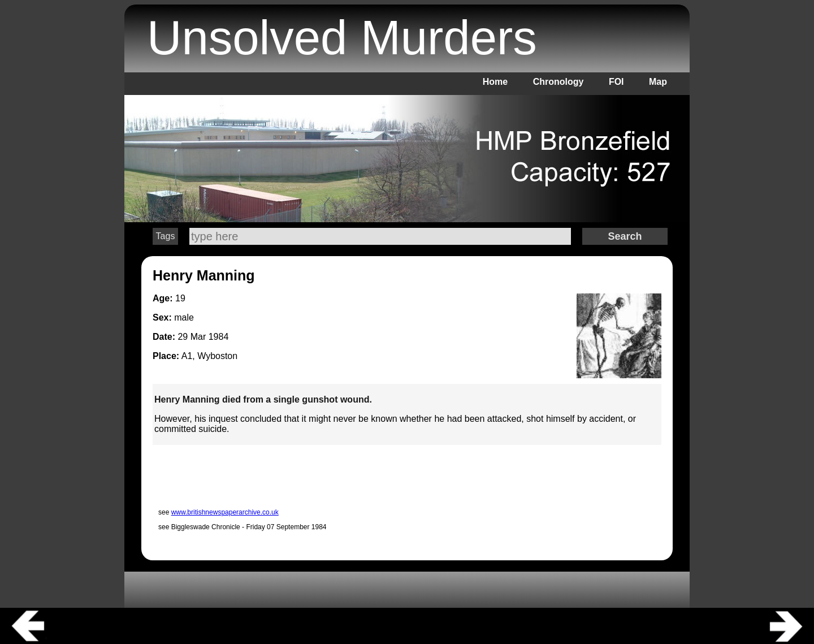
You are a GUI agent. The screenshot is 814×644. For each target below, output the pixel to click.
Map (658, 82)
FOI (616, 82)
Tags (166, 236)
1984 (219, 337)
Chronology (558, 82)
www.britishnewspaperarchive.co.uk (225, 512)
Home (495, 82)
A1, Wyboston (209, 356)
